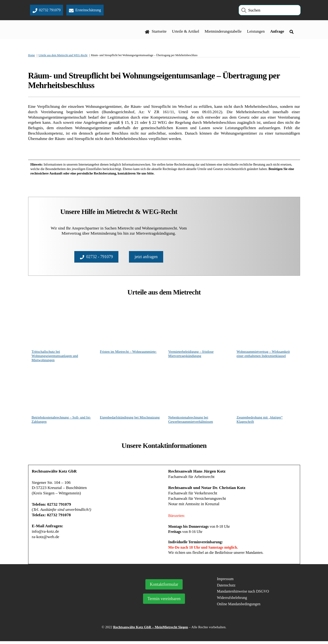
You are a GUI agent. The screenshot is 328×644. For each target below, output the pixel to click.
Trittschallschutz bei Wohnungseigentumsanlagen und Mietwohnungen (55, 357)
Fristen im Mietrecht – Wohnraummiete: (128, 353)
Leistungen (256, 32)
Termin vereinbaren (164, 601)
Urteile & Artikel (185, 32)
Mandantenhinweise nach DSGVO (243, 594)
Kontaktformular (164, 587)
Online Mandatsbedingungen (239, 607)
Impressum (225, 582)
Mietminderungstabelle (223, 32)
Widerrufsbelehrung (232, 600)
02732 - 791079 (96, 258)
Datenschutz (226, 588)
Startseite (156, 32)
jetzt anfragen (146, 258)
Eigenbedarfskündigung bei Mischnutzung (130, 419)
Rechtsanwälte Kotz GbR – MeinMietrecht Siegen (150, 630)
